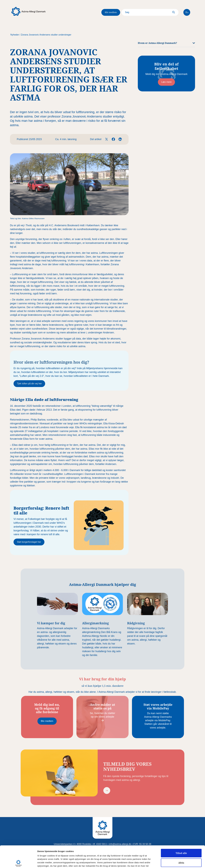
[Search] (150, 12)
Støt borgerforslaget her (29, 542)
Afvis (181, 841)
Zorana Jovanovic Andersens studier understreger (46, 35)
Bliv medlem (111, 12)
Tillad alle (181, 831)
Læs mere (166, 82)
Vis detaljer (148, 863)
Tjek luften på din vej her (29, 384)
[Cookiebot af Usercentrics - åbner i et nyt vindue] (18, 862)
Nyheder (15, 35)
